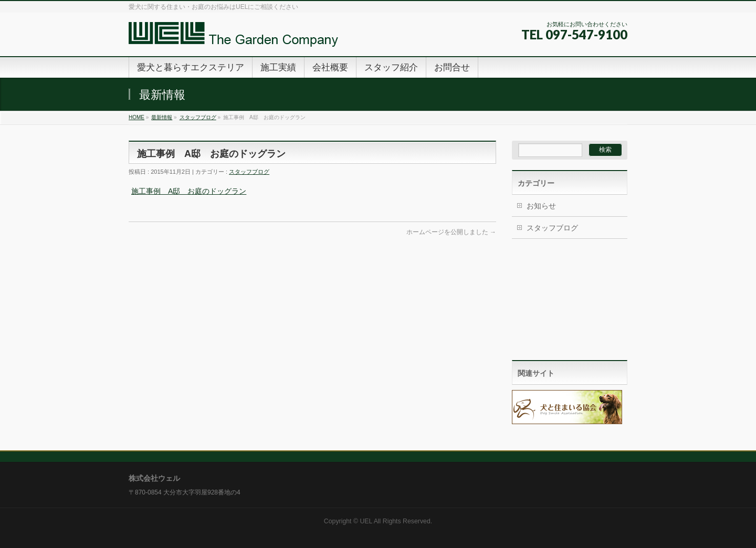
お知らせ (541, 206)
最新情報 (162, 117)
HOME (136, 117)
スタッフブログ (198, 117)
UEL (366, 521)
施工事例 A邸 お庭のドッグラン (189, 191)
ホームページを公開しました (451, 232)
